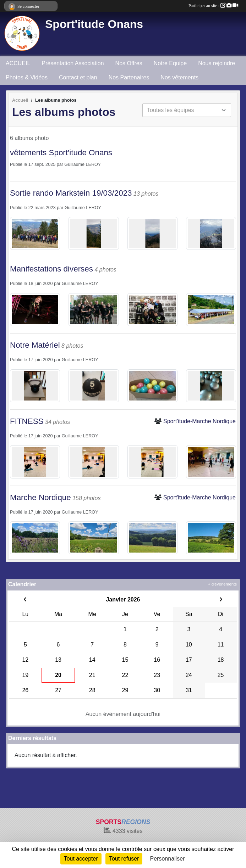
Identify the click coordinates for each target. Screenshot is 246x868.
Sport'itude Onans (94, 24)
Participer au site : (213, 6)
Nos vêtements (179, 77)
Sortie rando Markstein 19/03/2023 (71, 193)
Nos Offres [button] (129, 63)
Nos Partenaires (129, 77)
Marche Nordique (40, 497)
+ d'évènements (222, 584)
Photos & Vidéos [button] (27, 77)
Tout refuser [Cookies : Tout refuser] (124, 859)
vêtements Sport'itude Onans (61, 153)
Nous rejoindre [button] (217, 63)
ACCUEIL (18, 63)
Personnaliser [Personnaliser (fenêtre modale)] (168, 859)
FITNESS (27, 421)
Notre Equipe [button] (170, 63)
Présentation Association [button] (73, 63)
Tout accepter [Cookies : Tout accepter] (81, 859)
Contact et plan (78, 77)
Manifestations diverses (51, 269)
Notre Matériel (35, 345)
